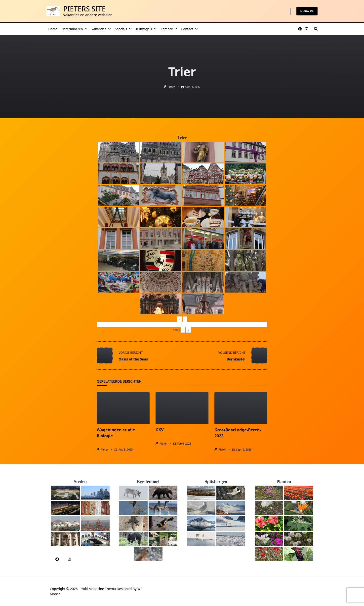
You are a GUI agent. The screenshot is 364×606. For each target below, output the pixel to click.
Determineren (74, 29)
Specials (123, 29)
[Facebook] (300, 29)
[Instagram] (307, 29)
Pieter (171, 87)
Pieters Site (84, 9)
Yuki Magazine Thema (99, 589)
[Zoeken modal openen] (316, 29)
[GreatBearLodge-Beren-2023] (241, 408)
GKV (160, 430)
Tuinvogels (146, 29)
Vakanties (101, 29)
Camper (169, 29)
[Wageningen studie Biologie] (123, 408)
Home (53, 29)
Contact (189, 29)
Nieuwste (307, 11)
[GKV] (182, 408)
